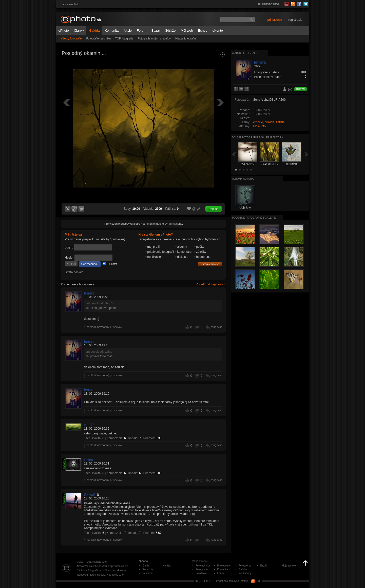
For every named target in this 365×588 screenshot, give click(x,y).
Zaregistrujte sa (210, 264)
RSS (256, 581)
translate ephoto (70, 4)
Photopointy (224, 566)
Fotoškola (201, 573)
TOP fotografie (124, 38)
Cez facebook (90, 264)
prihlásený (176, 224)
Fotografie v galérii (267, 72)
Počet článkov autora (268, 77)
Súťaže (170, 30)
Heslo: (69, 258)
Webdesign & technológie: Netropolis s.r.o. (101, 575)
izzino (89, 460)
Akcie (128, 30)
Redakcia (148, 569)
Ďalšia (306, 154)
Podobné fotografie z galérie (254, 218)
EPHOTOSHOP (271, 4)
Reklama (148, 573)
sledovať (300, 89)
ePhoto (64, 30)
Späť (234, 154)
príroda (270, 122)
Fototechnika (203, 566)
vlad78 (89, 425)
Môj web (187, 30)
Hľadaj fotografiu (186, 38)
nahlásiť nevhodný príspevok (104, 327)
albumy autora (243, 179)
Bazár (156, 30)
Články (79, 30)
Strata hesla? (74, 272)
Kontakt (167, 566)
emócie (258, 122)
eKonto (218, 30)
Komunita (112, 30)
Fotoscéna (245, 566)
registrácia (295, 20)
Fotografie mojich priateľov (154, 38)
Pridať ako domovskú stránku (233, 581)
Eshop (203, 30)
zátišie (280, 122)
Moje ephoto (289, 566)
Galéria (94, 30)
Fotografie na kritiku (98, 38)
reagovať (217, 327)
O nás (146, 566)
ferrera (89, 293)
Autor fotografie (245, 53)
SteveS (90, 495)
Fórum (142, 30)
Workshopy (245, 573)
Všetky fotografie (71, 38)
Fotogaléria (202, 569)
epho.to (143, 561)
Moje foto (260, 126)
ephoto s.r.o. (100, 562)
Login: (69, 247)
